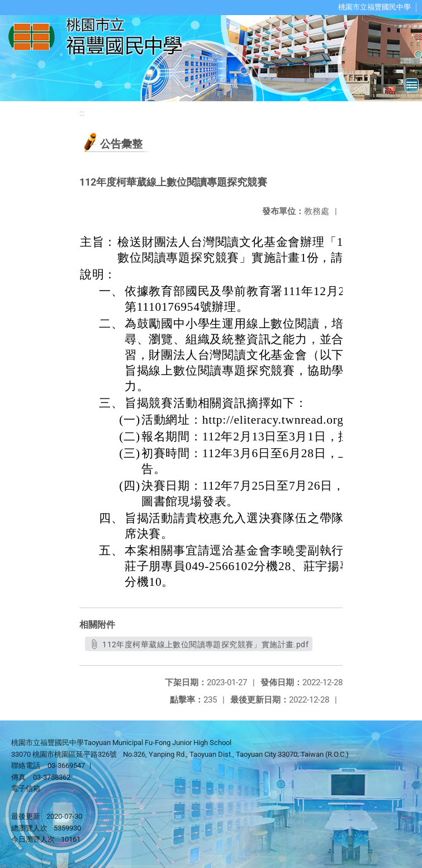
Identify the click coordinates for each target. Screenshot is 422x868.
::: (82, 113)
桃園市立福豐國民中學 (374, 7)
